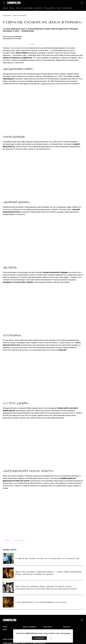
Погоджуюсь (39, 638)
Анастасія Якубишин (15, 37)
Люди (5, 8)
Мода (12, 8)
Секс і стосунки (64, 8)
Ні (51, 638)
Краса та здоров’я (24, 8)
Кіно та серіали (20, 16)
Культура (38, 8)
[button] (83, 641)
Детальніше (66, 633)
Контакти (67, 627)
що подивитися (18, 540)
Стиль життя (49, 8)
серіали (7, 540)
